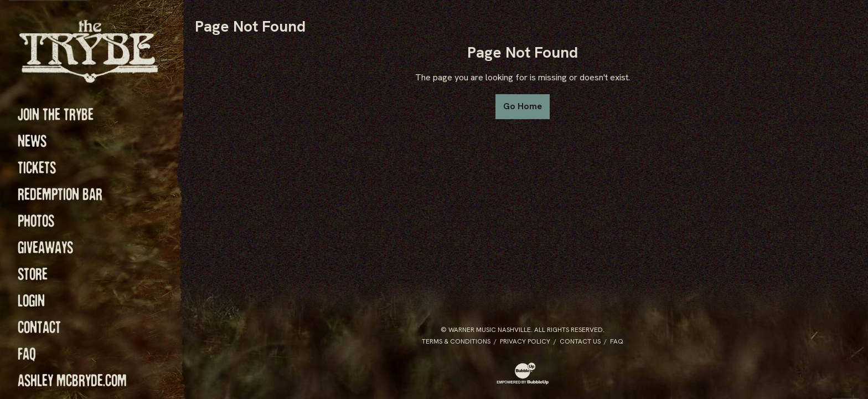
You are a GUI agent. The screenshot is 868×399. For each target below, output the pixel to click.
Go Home (523, 106)
